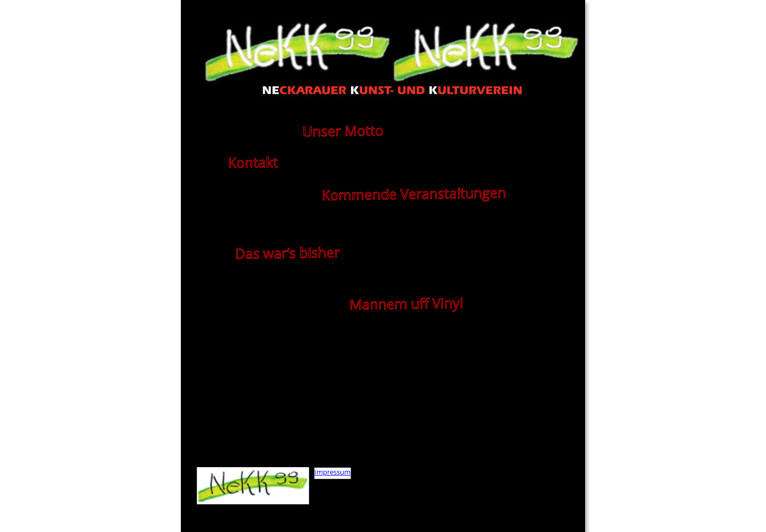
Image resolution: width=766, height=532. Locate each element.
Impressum (332, 472)
